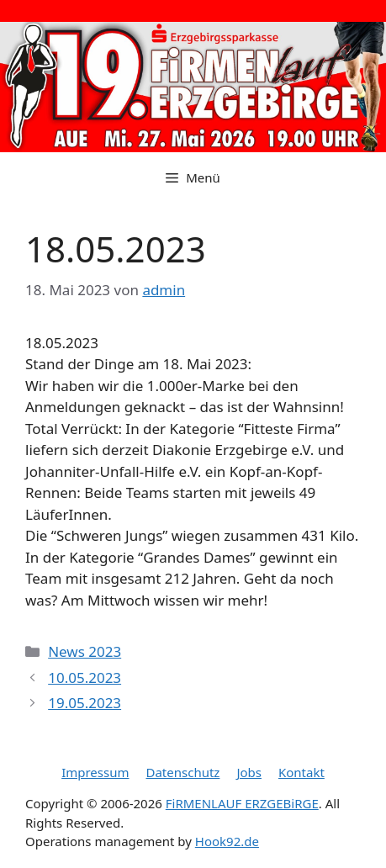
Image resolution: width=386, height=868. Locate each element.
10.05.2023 (85, 677)
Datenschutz (182, 772)
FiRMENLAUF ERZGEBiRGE (242, 803)
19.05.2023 (85, 703)
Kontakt (301, 772)
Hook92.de (227, 841)
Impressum (95, 772)
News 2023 (85, 651)
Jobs (249, 772)
